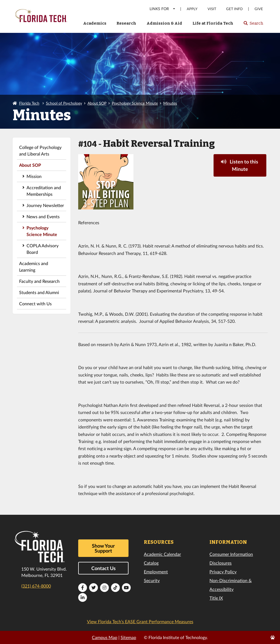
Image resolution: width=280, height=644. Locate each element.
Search (253, 25)
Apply (192, 9)
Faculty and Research (39, 281)
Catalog (151, 563)
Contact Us (103, 568)
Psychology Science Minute (135, 103)
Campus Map (105, 637)
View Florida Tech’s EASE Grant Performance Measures (140, 621)
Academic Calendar (162, 554)
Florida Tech (29, 103)
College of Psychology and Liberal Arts (40, 150)
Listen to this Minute (239, 165)
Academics (95, 23)
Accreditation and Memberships (44, 191)
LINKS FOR (163, 9)
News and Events (43, 216)
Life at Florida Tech (213, 23)
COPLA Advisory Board (43, 249)
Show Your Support (103, 548)
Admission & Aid (164, 23)
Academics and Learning (34, 267)
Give (259, 9)
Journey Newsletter (45, 205)
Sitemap (128, 637)
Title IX (216, 598)
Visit (212, 9)
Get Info (234, 9)
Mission (34, 176)
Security (152, 580)
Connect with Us (35, 304)
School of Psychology (64, 103)
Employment (156, 572)
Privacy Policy (223, 572)
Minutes (170, 103)
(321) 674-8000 (36, 586)
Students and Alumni (39, 292)
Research (126, 23)
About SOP (97, 103)
